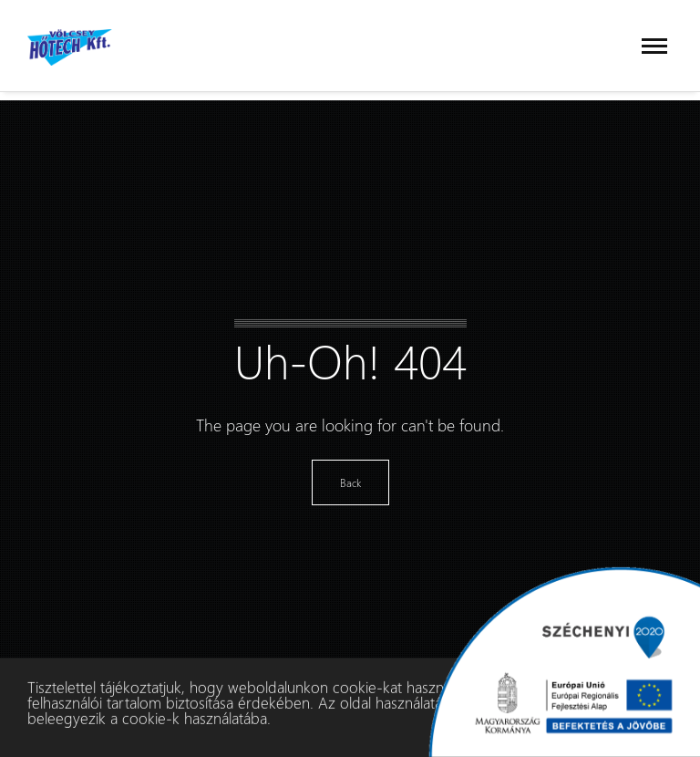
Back (350, 482)
